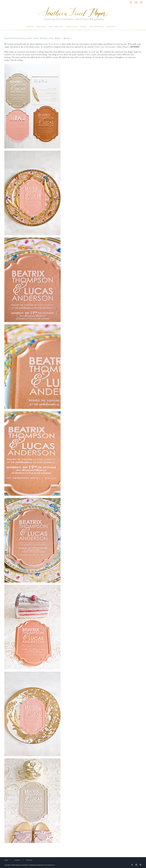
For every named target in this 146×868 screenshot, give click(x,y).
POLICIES (29, 860)
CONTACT (17, 860)
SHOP (6, 860)
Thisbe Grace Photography (105, 47)
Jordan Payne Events (51, 44)
